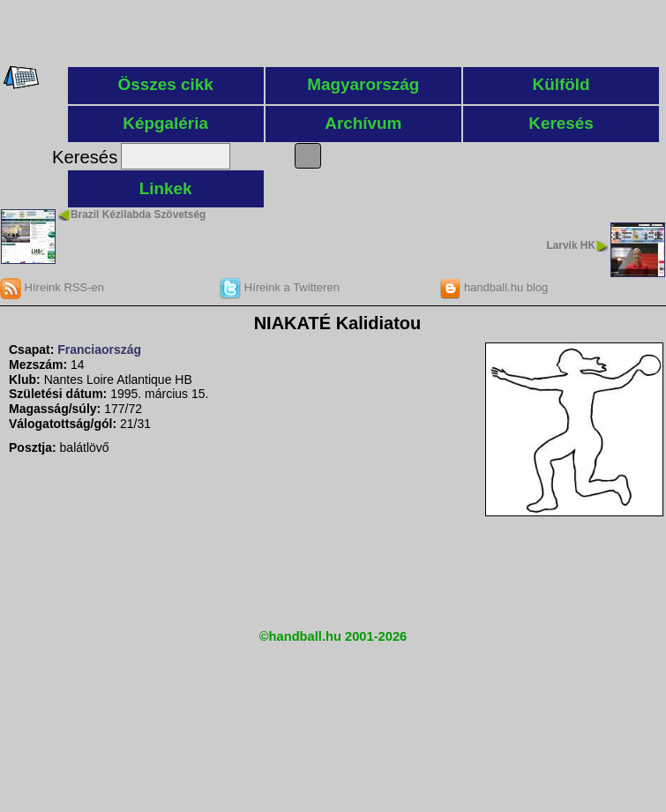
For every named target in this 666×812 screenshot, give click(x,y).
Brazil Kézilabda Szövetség (138, 214)
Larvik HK (571, 245)
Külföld (561, 84)
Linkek (166, 188)
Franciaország (99, 350)
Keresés (561, 123)
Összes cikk (166, 84)
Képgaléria (165, 123)
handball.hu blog (494, 287)
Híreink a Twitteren (280, 287)
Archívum (363, 123)
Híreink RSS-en (52, 287)
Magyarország (363, 84)
